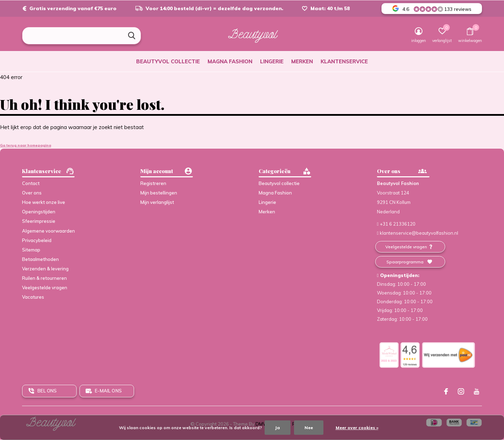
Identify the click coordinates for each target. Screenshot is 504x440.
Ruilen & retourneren (44, 278)
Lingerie (272, 61)
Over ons (32, 193)
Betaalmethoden (40, 259)
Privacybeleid (37, 240)
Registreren (153, 183)
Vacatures (33, 297)
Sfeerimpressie (39, 221)
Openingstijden (39, 212)
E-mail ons (108, 391)
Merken (302, 61)
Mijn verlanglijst (157, 202)
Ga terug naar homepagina (26, 145)
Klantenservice (344, 61)
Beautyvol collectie (168, 61)
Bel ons (47, 391)
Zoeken (131, 36)
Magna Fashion (230, 61)
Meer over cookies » (357, 428)
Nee (309, 428)
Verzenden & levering (45, 269)
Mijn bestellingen (159, 193)
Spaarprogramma (405, 262)
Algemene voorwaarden (48, 231)
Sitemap (31, 250)
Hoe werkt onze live (44, 202)
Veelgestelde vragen (45, 288)
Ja (278, 428)
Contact (31, 183)
